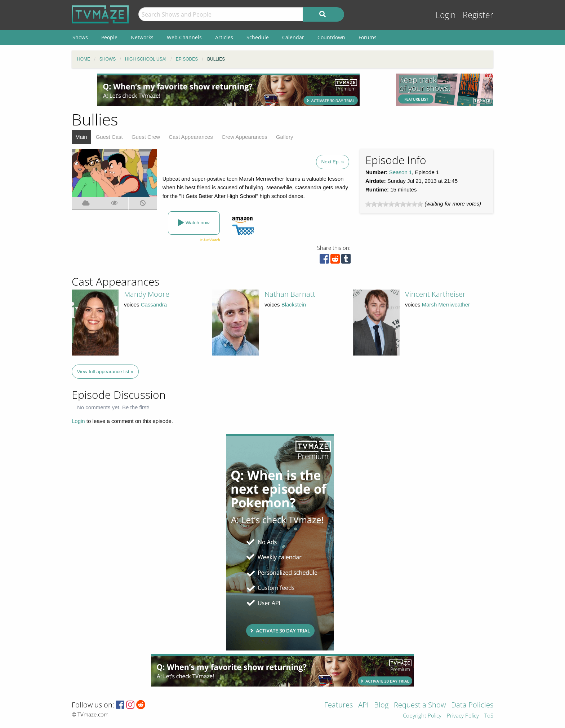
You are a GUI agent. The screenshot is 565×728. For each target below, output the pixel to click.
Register (478, 15)
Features (339, 705)
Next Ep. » (332, 162)
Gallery (285, 137)
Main (81, 137)
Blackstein (294, 305)
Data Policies (472, 705)
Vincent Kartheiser (435, 294)
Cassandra (154, 305)
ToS (489, 716)
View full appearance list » (105, 372)
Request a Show (420, 705)
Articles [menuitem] (224, 37)
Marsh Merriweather (446, 305)
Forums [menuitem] (368, 37)
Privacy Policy (463, 716)
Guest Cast (109, 137)
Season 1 (401, 172)
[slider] (394, 204)
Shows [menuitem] (80, 37)
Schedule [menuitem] (258, 37)
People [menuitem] (109, 37)
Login (446, 15)
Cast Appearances (191, 137)
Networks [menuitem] (142, 37)
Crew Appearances (244, 137)
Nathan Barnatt (290, 294)
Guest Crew (146, 137)
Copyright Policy (422, 716)
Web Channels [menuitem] (184, 37)
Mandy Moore (147, 294)
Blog (381, 705)
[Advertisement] (228, 90)
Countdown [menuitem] (331, 37)
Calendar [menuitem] (293, 37)
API (363, 705)
